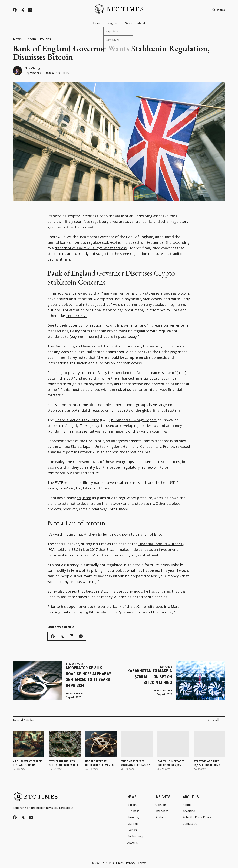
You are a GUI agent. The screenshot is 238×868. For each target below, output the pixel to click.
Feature (160, 817)
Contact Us (190, 824)
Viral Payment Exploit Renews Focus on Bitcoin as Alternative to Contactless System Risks (28, 764)
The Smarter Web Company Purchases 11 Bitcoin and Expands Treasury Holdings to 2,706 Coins (137, 764)
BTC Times (116, 863)
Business (133, 811)
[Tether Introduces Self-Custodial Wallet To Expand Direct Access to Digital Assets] (65, 744)
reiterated (155, 607)
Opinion (161, 805)
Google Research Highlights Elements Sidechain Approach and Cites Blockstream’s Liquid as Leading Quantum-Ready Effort (100, 764)
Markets (133, 824)
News (128, 23)
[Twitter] (22, 10)
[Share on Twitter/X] (62, 636)
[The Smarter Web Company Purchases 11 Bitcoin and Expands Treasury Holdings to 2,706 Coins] (137, 744)
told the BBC (68, 550)
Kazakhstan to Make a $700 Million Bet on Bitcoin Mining (150, 677)
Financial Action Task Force (77, 420)
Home (97, 23)
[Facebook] (15, 10)
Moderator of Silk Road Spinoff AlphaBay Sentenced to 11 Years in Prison (89, 677)
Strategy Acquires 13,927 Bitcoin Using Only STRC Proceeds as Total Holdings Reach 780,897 (209, 764)
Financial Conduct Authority (161, 544)
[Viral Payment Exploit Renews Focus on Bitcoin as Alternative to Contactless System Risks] (29, 744)
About (141, 23)
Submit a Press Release (198, 817)
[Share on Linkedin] (72, 636)
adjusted (84, 498)
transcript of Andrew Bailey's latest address (91, 248)
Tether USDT (77, 316)
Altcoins (133, 843)
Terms (142, 863)
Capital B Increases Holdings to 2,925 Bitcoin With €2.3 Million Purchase (171, 764)
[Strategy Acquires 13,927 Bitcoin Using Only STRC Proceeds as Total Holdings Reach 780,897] (209, 744)
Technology (135, 836)
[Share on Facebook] (53, 636)
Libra (175, 310)
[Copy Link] (81, 636)
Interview (161, 811)
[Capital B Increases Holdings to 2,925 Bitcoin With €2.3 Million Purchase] (173, 744)
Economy (133, 817)
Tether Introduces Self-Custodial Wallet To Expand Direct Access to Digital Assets (65, 764)
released (183, 446)
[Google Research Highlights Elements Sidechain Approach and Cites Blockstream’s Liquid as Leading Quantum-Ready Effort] (101, 744)
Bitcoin (31, 39)
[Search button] (219, 9)
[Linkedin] (30, 10)
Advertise (189, 811)
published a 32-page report (134, 420)
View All (216, 720)
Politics (45, 39)
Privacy (131, 863)
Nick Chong (32, 68)
